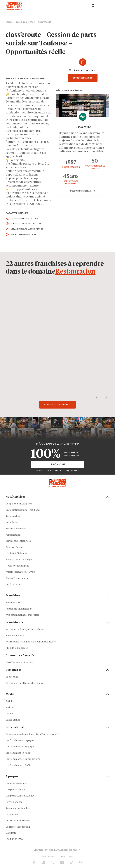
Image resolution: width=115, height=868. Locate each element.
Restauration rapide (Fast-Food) (23, 510)
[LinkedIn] (43, 863)
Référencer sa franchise (18, 808)
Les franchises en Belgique (20, 747)
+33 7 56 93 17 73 (14, 839)
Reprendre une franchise (19, 609)
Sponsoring (12, 677)
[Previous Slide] (97, 397)
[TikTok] (72, 863)
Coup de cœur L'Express (19, 504)
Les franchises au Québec (19, 765)
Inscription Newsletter (18, 821)
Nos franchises (14, 603)
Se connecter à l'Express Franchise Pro (26, 630)
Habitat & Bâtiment (16, 554)
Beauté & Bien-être (16, 529)
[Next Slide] (106, 397)
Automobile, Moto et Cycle (20, 572)
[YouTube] (62, 863)
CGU (71, 856)
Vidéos (9, 714)
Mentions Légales (50, 856)
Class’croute (83, 127)
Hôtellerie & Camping (17, 566)
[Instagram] (81, 863)
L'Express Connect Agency (20, 796)
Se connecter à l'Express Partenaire (24, 683)
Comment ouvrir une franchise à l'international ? (32, 734)
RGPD (63, 856)
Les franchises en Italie (18, 753)
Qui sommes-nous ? (16, 784)
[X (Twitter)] (52, 863)
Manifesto (11, 833)
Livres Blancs (13, 720)
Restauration (75, 272)
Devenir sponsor (15, 802)
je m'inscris (58, 464)
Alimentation (13, 535)
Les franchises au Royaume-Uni (23, 759)
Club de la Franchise (17, 648)
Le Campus (12, 815)
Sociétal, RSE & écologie (19, 560)
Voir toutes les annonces (57, 405)
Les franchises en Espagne (20, 741)
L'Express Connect (16, 790)
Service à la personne (17, 578)
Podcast (10, 708)
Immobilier (12, 523)
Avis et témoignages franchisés (22, 615)
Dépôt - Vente (13, 585)
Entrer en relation (83, 78)
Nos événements (15, 636)
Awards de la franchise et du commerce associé (31, 642)
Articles (10, 702)
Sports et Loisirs (14, 547)
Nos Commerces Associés (19, 663)
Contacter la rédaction (18, 827)
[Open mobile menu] (106, 6)
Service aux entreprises (18, 541)
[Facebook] (34, 863)
